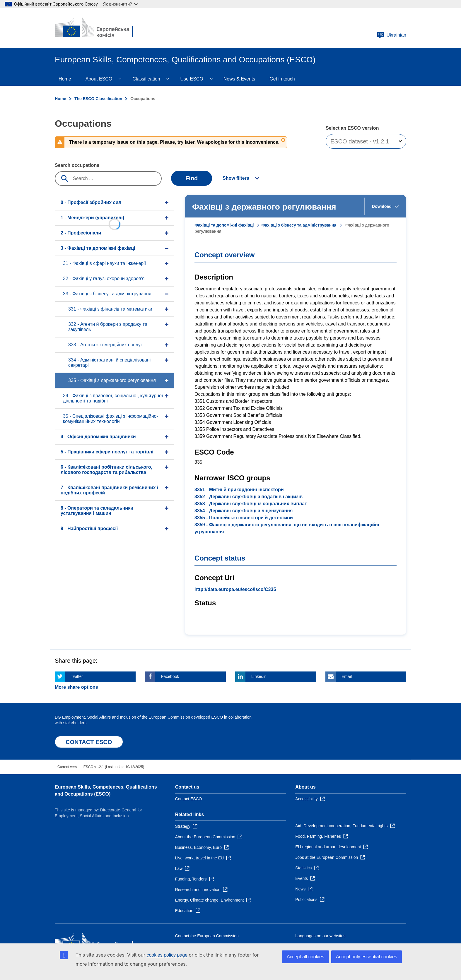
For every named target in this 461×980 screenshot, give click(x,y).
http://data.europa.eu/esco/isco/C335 (235, 589)
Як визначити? (120, 4)
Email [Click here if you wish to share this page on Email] (347, 676)
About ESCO (99, 79)
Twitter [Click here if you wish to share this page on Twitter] (77, 676)
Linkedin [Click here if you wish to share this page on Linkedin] (259, 676)
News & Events (239, 79)
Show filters (236, 178)
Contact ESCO (189, 799)
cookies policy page (167, 955)
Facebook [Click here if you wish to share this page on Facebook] (170, 676)
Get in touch (282, 79)
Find (192, 178)
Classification (146, 79)
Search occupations (77, 165)
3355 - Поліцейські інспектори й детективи (244, 518)
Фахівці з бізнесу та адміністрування (299, 225)
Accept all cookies (305, 957)
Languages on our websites (320, 936)
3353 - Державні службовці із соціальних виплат (251, 504)
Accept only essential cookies (367, 957)
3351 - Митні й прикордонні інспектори (239, 490)
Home (65, 79)
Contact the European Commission (207, 936)
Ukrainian (392, 35)
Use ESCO (192, 79)
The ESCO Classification (98, 99)
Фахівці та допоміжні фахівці (224, 225)
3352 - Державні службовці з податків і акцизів (249, 497)
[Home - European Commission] (97, 28)
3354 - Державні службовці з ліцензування (244, 511)
